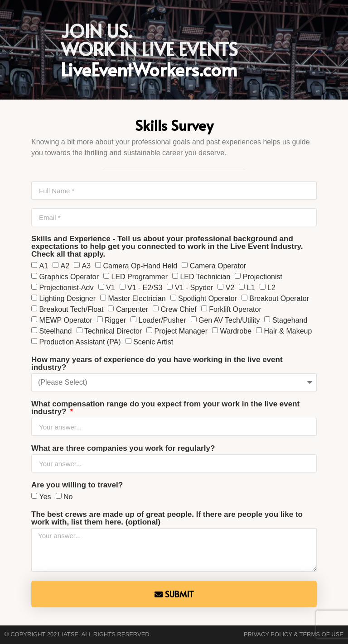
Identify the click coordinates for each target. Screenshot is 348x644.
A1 (43, 266)
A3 (87, 266)
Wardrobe (236, 331)
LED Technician (205, 277)
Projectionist (263, 277)
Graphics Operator (69, 277)
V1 (111, 288)
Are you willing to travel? (77, 485)
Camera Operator (218, 266)
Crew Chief (179, 309)
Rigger (115, 320)
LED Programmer (140, 277)
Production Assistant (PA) (80, 342)
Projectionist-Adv (66, 288)
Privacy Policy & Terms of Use (294, 634)
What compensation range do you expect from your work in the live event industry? (165, 408)
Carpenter (132, 309)
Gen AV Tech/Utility (229, 320)
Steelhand (55, 331)
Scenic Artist (153, 342)
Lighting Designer (67, 298)
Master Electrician (137, 298)
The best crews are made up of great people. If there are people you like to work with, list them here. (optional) (167, 518)
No (68, 497)
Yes (45, 497)
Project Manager (181, 331)
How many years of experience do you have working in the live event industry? (157, 364)
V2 (230, 288)
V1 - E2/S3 (145, 288)
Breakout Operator (279, 298)
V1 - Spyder (194, 288)
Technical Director (113, 331)
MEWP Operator (65, 320)
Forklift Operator (235, 309)
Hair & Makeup (288, 331)
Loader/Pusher (162, 320)
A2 (65, 266)
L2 (271, 288)
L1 (251, 288)
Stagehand (290, 320)
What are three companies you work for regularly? (123, 448)
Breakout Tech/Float (71, 309)
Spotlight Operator (208, 298)
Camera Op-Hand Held (140, 266)
